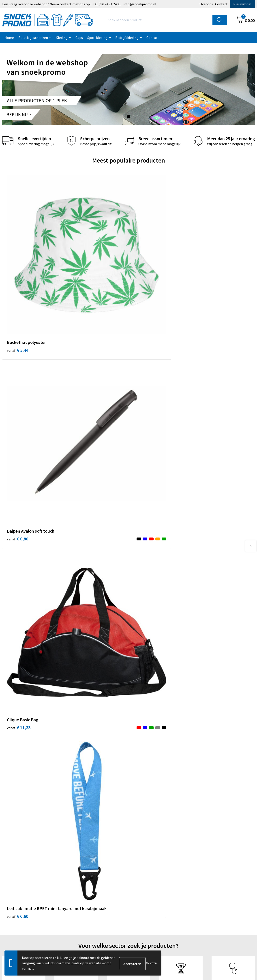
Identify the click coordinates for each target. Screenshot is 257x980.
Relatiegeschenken (33, 38)
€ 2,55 (18, 475)
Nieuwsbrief (242, 4)
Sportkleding (97, 38)
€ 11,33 (145, 244)
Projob (202, 852)
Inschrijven (237, 933)
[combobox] (158, 20)
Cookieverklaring (147, 838)
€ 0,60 (207, 251)
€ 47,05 (82, 482)
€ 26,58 (145, 475)
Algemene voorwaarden (152, 831)
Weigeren (151, 963)
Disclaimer (142, 852)
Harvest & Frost (209, 845)
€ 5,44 (18, 244)
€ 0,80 (81, 244)
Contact (221, 4)
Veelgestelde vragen (87, 852)
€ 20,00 (208, 475)
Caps (79, 38)
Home (9, 38)
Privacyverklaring (147, 845)
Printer (202, 838)
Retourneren (81, 865)
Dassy (201, 831)
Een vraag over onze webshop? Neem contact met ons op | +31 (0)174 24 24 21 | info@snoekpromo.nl (79, 4)
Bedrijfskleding (127, 38)
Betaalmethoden (85, 859)
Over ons (206, 4)
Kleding (62, 38)
